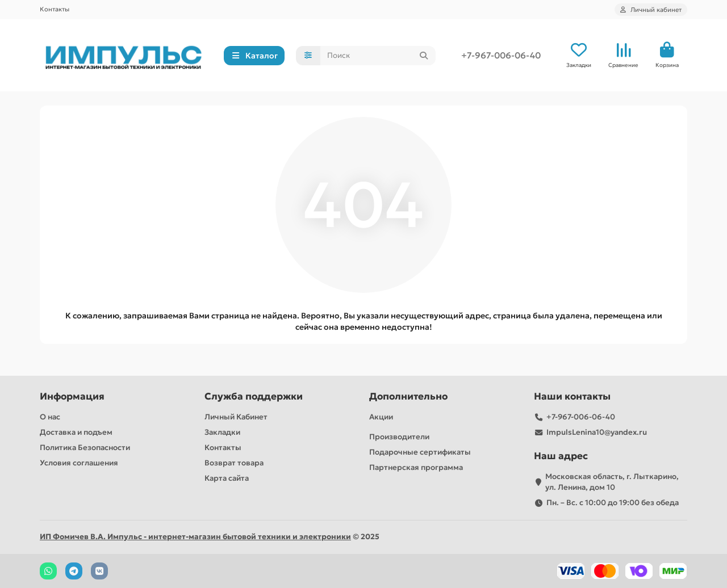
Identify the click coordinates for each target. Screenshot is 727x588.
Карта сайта (227, 478)
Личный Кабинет (236, 417)
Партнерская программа (416, 467)
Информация (72, 396)
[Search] (378, 56)
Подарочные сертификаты (420, 452)
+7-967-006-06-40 (501, 55)
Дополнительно (408, 396)
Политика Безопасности (85, 448)
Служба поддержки (254, 396)
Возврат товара (234, 463)
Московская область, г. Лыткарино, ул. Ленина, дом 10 (612, 482)
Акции (381, 417)
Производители (399, 437)
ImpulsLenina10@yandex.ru (597, 432)
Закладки (222, 432)
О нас (50, 417)
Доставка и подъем (76, 432)
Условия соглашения (79, 463)
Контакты (55, 9)
